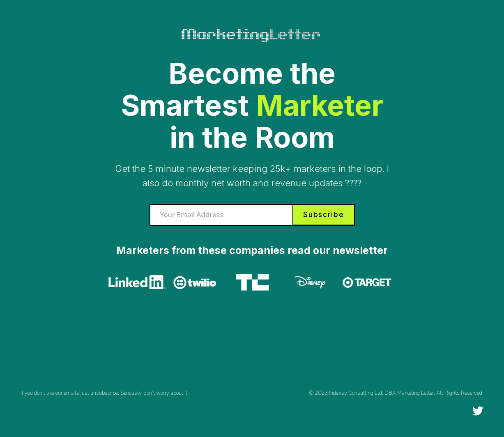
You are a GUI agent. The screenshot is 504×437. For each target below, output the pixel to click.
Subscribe (323, 215)
